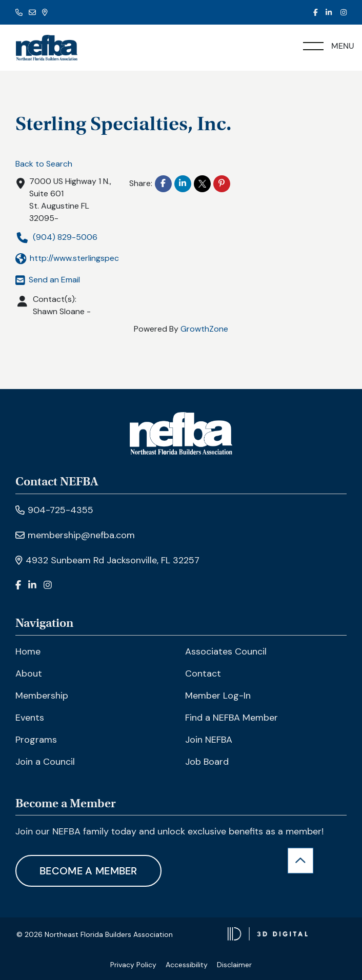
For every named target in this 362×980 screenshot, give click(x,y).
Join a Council (45, 762)
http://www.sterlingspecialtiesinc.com (92, 259)
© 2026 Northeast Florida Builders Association (95, 934)
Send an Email (48, 280)
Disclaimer (234, 965)
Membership (42, 696)
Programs (36, 740)
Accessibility (187, 965)
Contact (203, 673)
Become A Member (88, 871)
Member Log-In (218, 696)
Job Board (207, 762)
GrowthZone (204, 329)
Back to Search (44, 164)
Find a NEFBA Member (232, 718)
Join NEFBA (209, 740)
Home (28, 651)
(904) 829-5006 (56, 238)
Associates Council (226, 651)
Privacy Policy (133, 965)
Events (30, 718)
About (29, 673)
